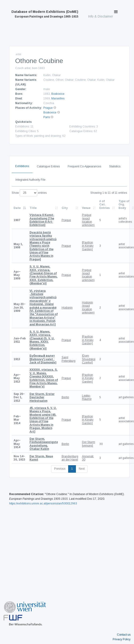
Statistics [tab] (115, 166)
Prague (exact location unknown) (88, 220)
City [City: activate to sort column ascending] (65, 208)
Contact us (124, 635)
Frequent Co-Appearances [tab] (84, 166)
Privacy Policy (122, 639)
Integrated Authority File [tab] (30, 180)
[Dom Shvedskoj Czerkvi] (89, 359)
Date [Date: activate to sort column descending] (17, 208)
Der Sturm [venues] (89, 444)
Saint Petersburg (69, 359)
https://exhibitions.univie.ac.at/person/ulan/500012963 (43, 503)
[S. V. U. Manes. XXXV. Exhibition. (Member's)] (42, 340)
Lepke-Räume (87, 397)
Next (82, 469)
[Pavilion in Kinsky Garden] (88, 246)
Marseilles (58, 99)
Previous (60, 469)
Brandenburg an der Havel (70, 458)
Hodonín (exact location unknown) (88, 308)
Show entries (29, 193)
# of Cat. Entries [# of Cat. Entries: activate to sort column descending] (104, 205)
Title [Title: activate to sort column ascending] (33, 208)
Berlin (65, 397)
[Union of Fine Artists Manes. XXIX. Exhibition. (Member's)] (44, 275)
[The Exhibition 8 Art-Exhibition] (42, 220)
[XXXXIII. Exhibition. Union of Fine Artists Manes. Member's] (44, 378)
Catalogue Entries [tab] (48, 166)
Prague (48, 108)
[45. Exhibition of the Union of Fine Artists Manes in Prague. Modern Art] (43, 420)
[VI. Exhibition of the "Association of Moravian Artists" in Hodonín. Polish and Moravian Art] (44, 308)
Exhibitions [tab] (22, 166)
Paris (47, 117)
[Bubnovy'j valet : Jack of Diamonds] (43, 359)
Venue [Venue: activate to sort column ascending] (86, 208)
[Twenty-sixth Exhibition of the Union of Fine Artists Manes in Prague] (43, 246)
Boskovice (58, 94)
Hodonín (67, 308)
